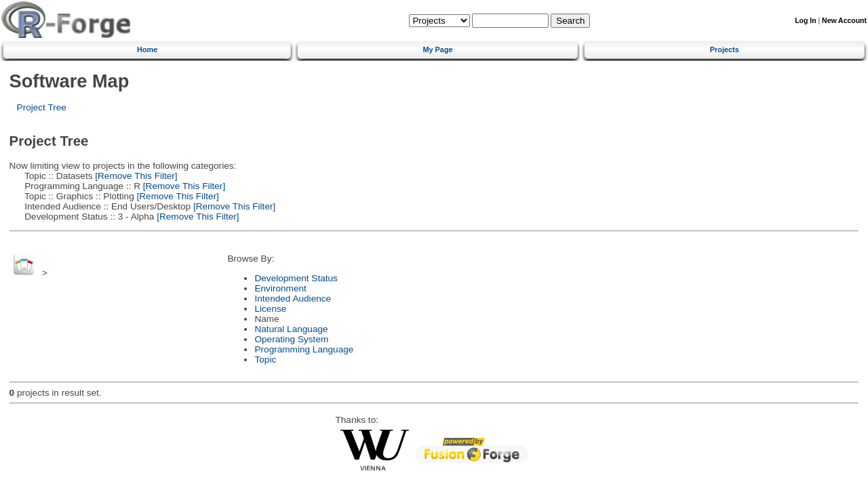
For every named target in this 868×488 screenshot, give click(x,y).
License (270, 309)
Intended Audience (293, 299)
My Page (437, 49)
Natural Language (291, 329)
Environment (280, 288)
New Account (844, 21)
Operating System (291, 339)
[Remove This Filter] (135, 176)
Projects (725, 49)
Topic (265, 360)
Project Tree (42, 107)
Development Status (296, 278)
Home (147, 49)
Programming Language (304, 349)
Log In (805, 21)
